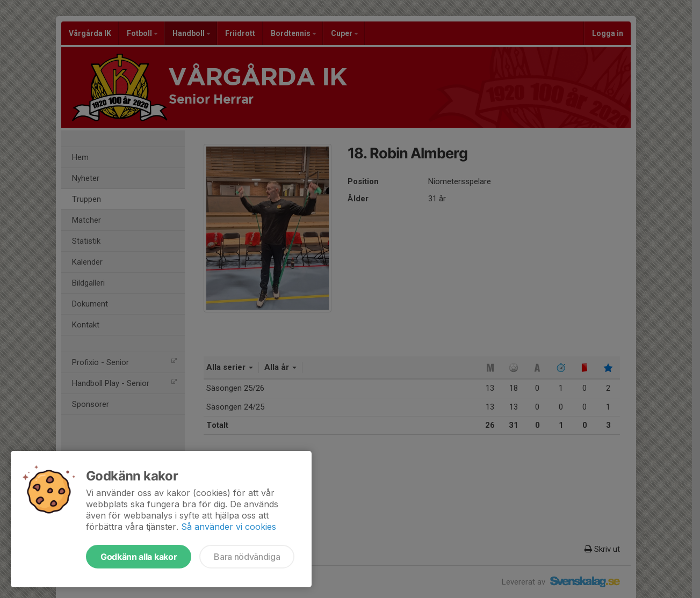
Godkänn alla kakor (139, 557)
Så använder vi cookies (229, 527)
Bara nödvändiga (247, 557)
